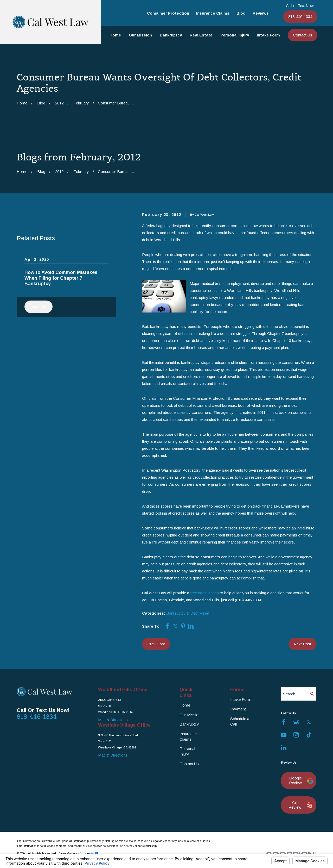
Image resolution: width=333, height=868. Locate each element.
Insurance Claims (213, 13)
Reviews (261, 13)
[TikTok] (309, 735)
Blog (241, 13)
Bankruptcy (189, 724)
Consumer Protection (168, 13)
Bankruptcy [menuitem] (171, 35)
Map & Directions (113, 720)
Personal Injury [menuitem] (235, 35)
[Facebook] (284, 722)
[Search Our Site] (312, 694)
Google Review (300, 780)
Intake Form (241, 699)
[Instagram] (296, 735)
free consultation (204, 593)
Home (185, 705)
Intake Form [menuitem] (268, 35)
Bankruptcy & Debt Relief (188, 613)
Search (289, 694)
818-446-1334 (300, 17)
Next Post (302, 644)
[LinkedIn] (284, 748)
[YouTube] (284, 735)
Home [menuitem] (115, 35)
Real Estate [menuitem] (201, 35)
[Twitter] (309, 722)
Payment (238, 709)
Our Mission (190, 715)
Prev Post (156, 644)
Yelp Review (300, 805)
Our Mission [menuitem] (140, 35)
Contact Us (303, 35)
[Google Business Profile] (296, 722)
